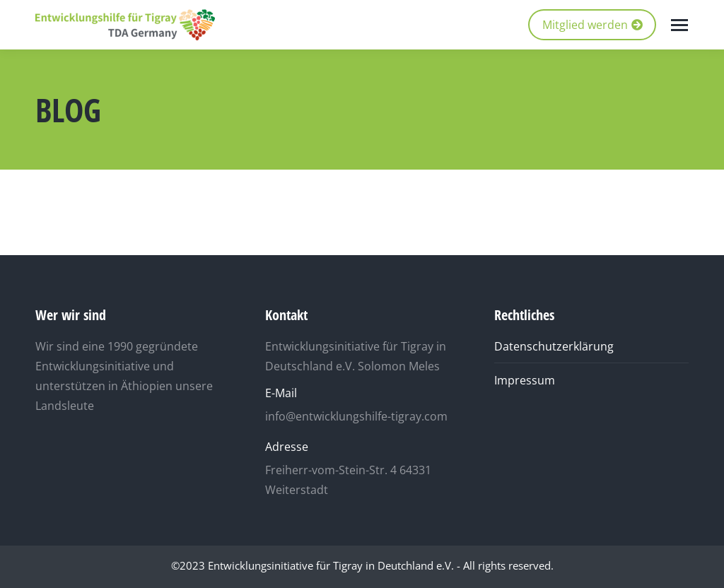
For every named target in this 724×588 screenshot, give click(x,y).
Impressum (525, 380)
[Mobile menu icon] (679, 25)
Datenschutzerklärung (554, 346)
